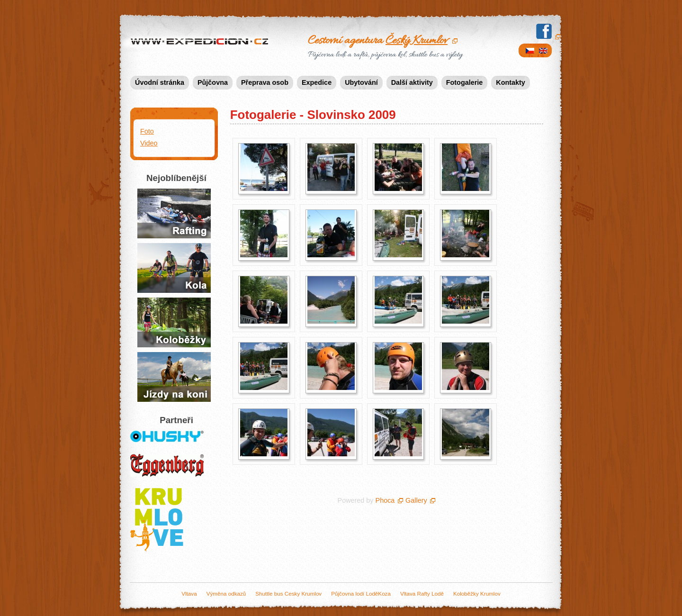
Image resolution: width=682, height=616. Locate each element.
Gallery (416, 500)
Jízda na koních (174, 377)
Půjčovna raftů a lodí (174, 213)
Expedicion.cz (201, 42)
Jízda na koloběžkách (174, 322)
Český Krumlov (417, 41)
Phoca (385, 500)
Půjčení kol (174, 268)
